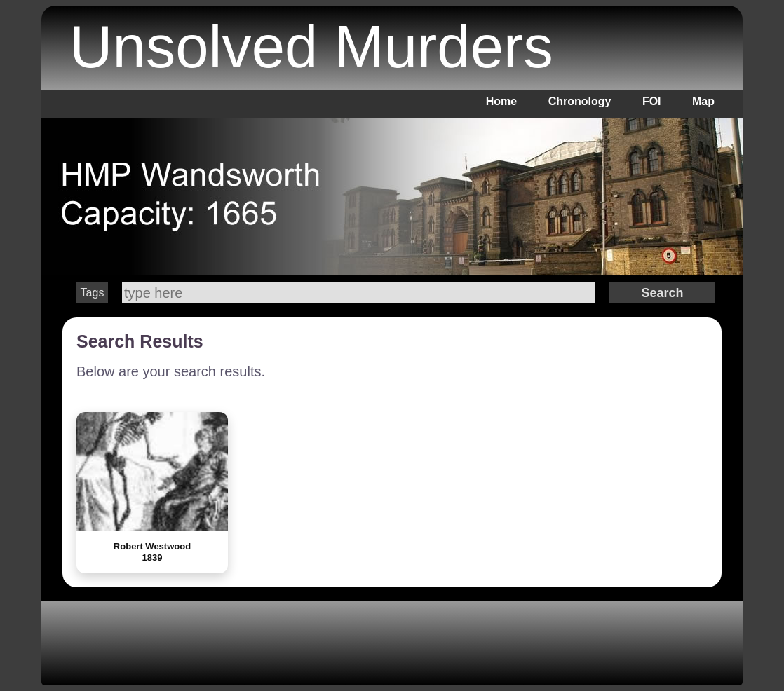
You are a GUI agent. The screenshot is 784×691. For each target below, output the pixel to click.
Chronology (580, 101)
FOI (652, 101)
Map (703, 101)
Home (501, 101)
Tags (93, 293)
